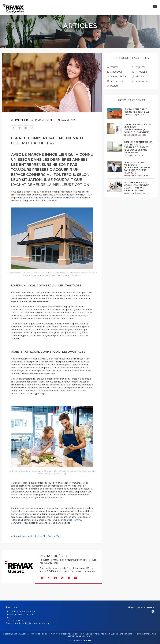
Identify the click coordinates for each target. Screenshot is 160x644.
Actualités (115, 81)
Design (112, 86)
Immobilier (19, 120)
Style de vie (140, 81)
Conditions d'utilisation (144, 634)
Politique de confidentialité (119, 634)
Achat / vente (117, 77)
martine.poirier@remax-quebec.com (32, 623)
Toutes (113, 67)
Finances (139, 67)
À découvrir (116, 72)
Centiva (86, 640)
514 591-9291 (17, 620)
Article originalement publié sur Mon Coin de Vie (35, 536)
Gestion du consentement (80, 636)
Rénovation (140, 77)
